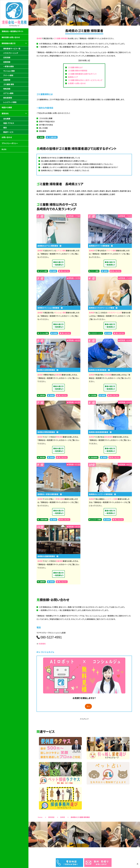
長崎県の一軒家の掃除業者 (50, 494)
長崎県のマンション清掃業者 (50, 308)
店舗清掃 (59, 561)
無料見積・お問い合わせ (11, 37)
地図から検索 (7, 107)
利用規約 (42, 644)
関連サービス (8, 132)
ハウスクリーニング (115, 313)
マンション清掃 (60, 313)
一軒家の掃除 (59, 499)
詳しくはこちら (65, 271)
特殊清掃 (59, 437)
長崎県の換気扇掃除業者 (100, 432)
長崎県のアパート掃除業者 (101, 246)
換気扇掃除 (109, 437)
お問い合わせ (7, 137)
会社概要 (7, 119)
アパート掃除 (111, 251)
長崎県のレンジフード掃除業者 (102, 494)
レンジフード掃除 (111, 499)
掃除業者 (51, 817)
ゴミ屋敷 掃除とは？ (75, 67)
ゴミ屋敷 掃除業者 (61, 38)
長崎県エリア (73, 77)
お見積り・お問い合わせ (77, 83)
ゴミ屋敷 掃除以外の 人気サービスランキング (85, 80)
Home (40, 817)
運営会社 (5, 113)
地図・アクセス (9, 123)
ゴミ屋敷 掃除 (53, 137)
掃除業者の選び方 (9, 43)
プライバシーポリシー (10, 143)
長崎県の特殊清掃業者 (48, 432)
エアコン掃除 (61, 251)
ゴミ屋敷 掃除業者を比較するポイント (82, 74)
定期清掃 (58, 375)
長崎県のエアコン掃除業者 (49, 246)
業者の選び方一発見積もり (58, 263)
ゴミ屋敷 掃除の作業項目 (78, 71)
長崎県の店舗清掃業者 (48, 556)
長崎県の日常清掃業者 (99, 370)
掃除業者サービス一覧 (12, 49)
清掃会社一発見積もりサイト (13, 31)
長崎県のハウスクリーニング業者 (103, 308)
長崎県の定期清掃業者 (48, 370)
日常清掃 (108, 375)
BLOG (4, 149)
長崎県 (39, 38)
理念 (5, 128)
